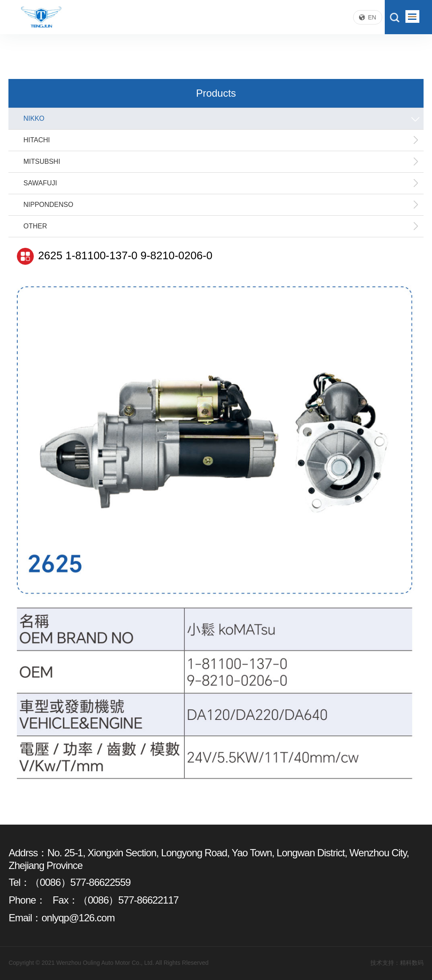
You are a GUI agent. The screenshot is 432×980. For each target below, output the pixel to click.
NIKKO (222, 119)
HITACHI (221, 140)
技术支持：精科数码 (397, 963)
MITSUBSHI (221, 162)
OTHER (221, 226)
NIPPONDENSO (221, 205)
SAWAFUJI (221, 183)
